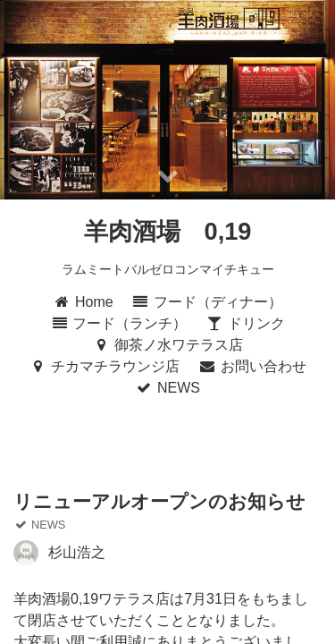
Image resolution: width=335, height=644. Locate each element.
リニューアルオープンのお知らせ (159, 501)
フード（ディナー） (207, 302)
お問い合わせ (252, 366)
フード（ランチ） (118, 323)
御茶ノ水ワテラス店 (167, 345)
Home (83, 302)
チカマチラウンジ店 (104, 366)
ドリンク (245, 323)
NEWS (167, 388)
